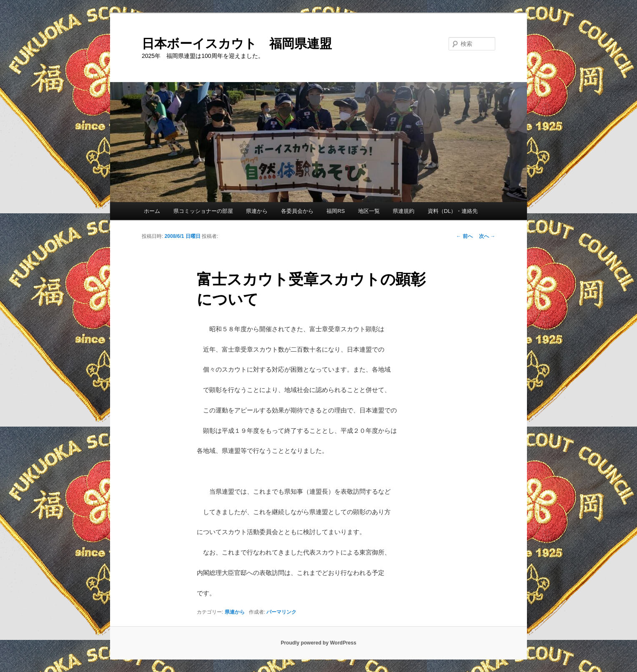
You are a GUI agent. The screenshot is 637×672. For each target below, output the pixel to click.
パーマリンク (281, 612)
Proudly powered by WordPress (318, 643)
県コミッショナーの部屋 (203, 211)
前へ (464, 236)
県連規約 (404, 211)
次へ (487, 236)
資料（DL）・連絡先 (453, 211)
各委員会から (297, 211)
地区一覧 (369, 211)
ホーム (152, 211)
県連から (257, 211)
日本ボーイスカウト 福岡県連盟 (237, 44)
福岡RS (336, 211)
